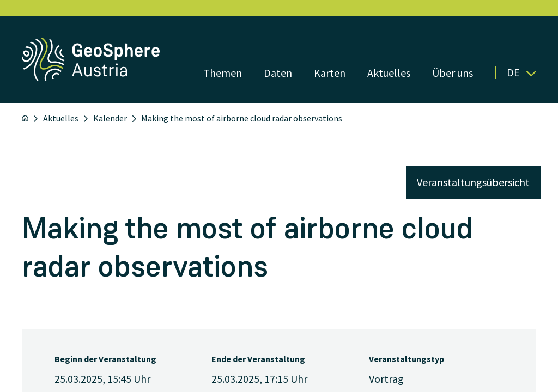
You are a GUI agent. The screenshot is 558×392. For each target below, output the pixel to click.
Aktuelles (61, 118)
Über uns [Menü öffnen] (453, 73)
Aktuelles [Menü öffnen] (389, 73)
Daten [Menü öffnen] (278, 73)
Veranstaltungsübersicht (473, 182)
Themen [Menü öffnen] (223, 73)
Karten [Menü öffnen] (330, 73)
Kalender (110, 118)
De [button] (521, 72)
